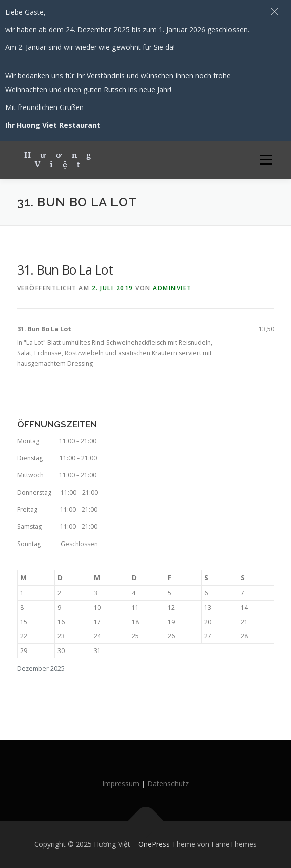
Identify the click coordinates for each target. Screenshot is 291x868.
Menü (265, 160)
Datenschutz (168, 783)
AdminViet (172, 288)
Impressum (121, 783)
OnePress (154, 844)
